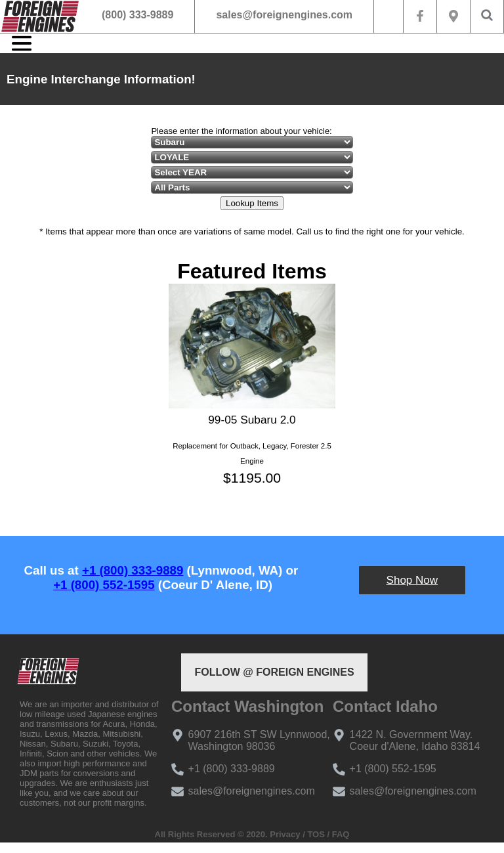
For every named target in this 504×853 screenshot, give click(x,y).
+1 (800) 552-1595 (104, 585)
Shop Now (412, 580)
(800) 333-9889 (137, 15)
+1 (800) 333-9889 (133, 570)
